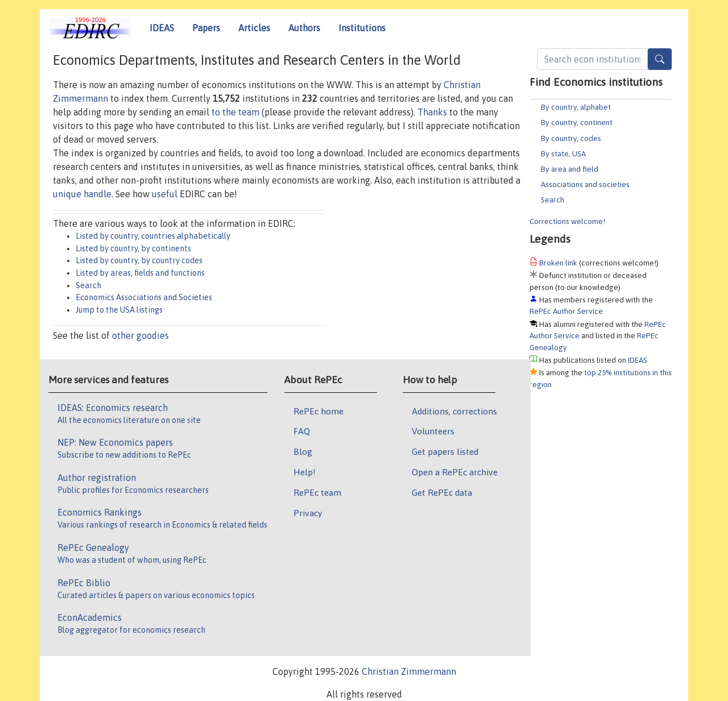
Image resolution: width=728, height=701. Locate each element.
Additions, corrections (454, 411)
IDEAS (162, 28)
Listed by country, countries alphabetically (153, 236)
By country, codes (571, 138)
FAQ (302, 431)
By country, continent (577, 122)
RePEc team (317, 492)
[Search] (660, 59)
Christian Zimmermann (409, 671)
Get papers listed (445, 451)
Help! (305, 472)
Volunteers (433, 431)
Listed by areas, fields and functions (140, 273)
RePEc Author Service (566, 311)
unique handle (82, 194)
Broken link (558, 263)
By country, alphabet (576, 107)
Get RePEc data (442, 492)
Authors (304, 28)
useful (165, 194)
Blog (303, 451)
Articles (254, 28)
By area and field (570, 169)
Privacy (308, 513)
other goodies (140, 335)
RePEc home (318, 411)
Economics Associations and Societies (144, 297)
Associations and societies (585, 184)
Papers (206, 28)
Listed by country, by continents (133, 248)
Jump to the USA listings (119, 310)
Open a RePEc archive (455, 472)
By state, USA (563, 154)
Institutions (362, 28)
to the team (235, 112)
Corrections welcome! (567, 221)
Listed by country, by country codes (139, 260)
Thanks (432, 112)
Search (553, 200)
